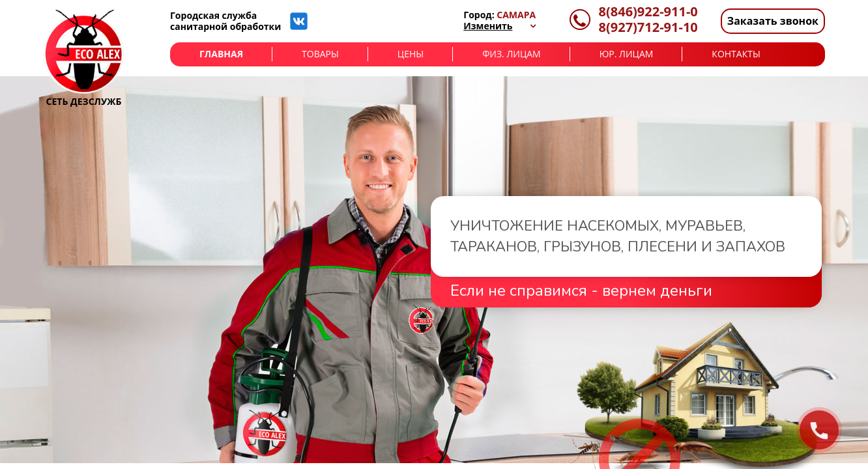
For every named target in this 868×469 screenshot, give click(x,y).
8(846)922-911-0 (648, 12)
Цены (411, 54)
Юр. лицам (627, 54)
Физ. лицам (512, 54)
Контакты (736, 54)
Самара (516, 15)
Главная (221, 54)
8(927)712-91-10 (648, 27)
